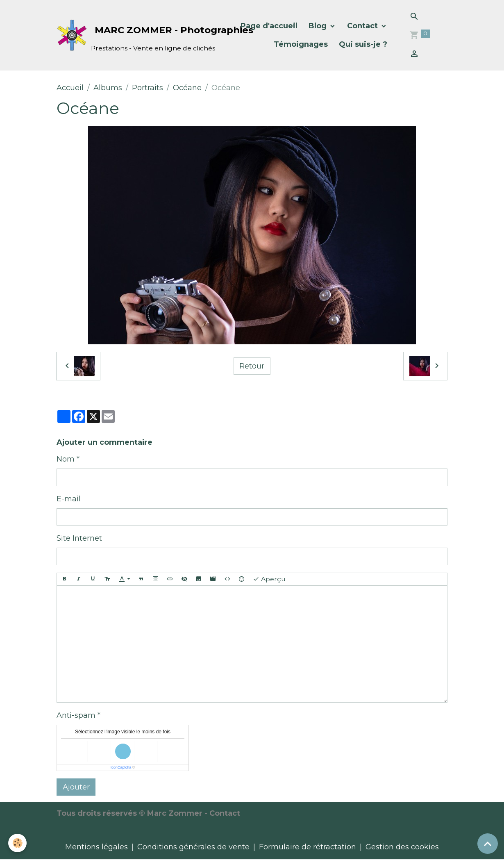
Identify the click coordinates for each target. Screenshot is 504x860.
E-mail (69, 499)
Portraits (148, 88)
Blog (319, 26)
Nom (66, 459)
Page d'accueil (269, 26)
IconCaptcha (121, 767)
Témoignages (301, 44)
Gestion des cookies (402, 847)
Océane (187, 88)
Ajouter (76, 787)
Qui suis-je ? (363, 44)
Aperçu (269, 579)
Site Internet (79, 538)
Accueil (70, 88)
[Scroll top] (488, 844)
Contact (363, 26)
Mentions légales (96, 847)
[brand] (141, 35)
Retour (252, 366)
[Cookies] (17, 843)
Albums (108, 88)
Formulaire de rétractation (308, 847)
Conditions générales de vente (193, 847)
